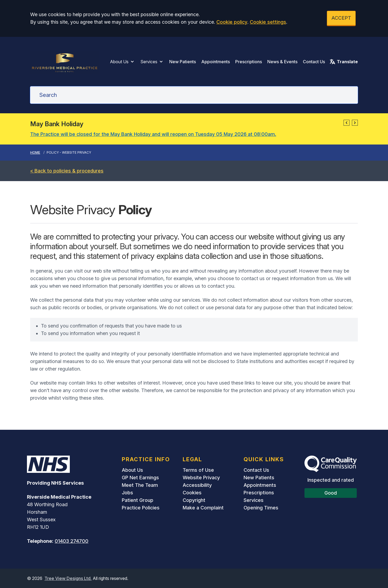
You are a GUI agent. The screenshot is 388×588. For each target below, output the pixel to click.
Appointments (216, 62)
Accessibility (197, 485)
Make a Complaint (203, 508)
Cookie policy (232, 22)
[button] (347, 123)
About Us (122, 62)
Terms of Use (198, 470)
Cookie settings (268, 22)
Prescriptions (249, 62)
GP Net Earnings (140, 478)
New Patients (183, 62)
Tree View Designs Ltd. (68, 578)
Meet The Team (140, 485)
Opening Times (261, 508)
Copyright (194, 500)
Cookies (192, 493)
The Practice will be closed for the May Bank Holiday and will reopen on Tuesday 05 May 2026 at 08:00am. (153, 134)
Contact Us (314, 62)
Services (152, 62)
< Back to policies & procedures (67, 171)
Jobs (127, 493)
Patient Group (138, 500)
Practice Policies (141, 508)
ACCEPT (341, 18)
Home (35, 152)
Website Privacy (201, 478)
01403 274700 (72, 541)
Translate (344, 62)
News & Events (282, 62)
